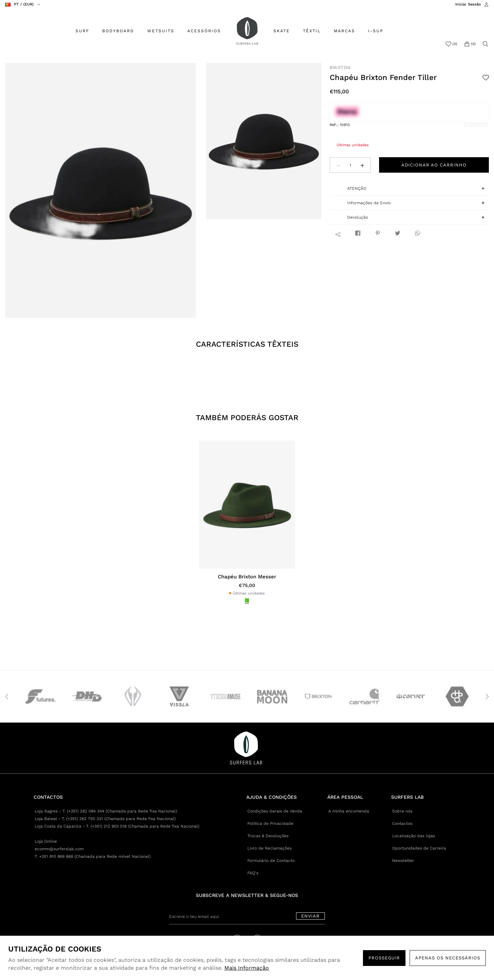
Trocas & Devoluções (268, 836)
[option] (101, 190)
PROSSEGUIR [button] (384, 958)
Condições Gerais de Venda (275, 811)
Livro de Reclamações (269, 848)
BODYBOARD (118, 31)
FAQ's (253, 873)
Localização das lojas (414, 836)
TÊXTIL (312, 31)
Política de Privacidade (270, 823)
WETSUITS (161, 31)
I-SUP (376, 31)
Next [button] (487, 696)
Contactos (402, 823)
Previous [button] (7, 696)
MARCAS (344, 31)
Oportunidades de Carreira (419, 848)
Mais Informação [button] (247, 968)
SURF (82, 31)
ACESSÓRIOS (204, 31)
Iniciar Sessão (468, 4)
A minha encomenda (349, 811)
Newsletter (403, 861)
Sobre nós (402, 811)
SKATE (282, 31)
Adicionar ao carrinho (434, 165)
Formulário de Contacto (271, 861)
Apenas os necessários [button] (448, 958)
